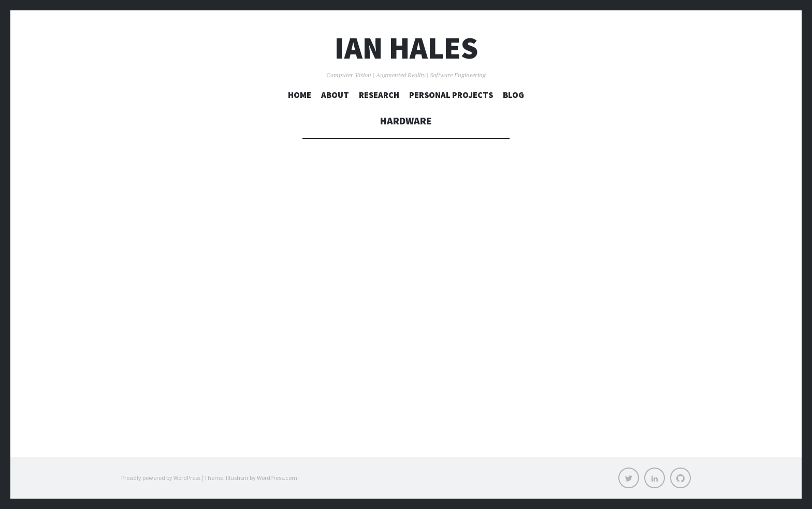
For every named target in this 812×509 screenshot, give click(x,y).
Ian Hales (406, 48)
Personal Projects (451, 95)
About (335, 95)
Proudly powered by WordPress (161, 478)
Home (300, 95)
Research (379, 95)
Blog (513, 95)
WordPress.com (277, 478)
